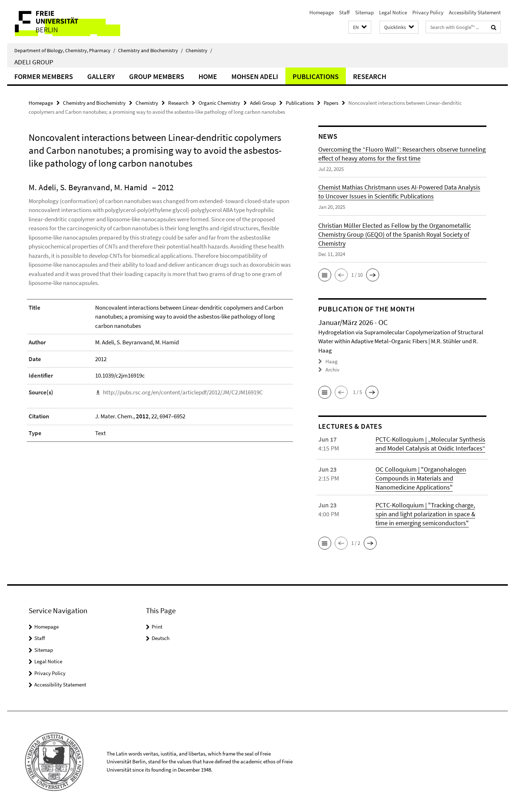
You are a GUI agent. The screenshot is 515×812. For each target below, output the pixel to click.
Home (208, 76)
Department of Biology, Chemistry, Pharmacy (65, 50)
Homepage (322, 12)
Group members (157, 76)
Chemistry (199, 50)
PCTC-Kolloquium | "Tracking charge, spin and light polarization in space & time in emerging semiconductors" (425, 514)
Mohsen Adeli (255, 76)
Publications (316, 76)
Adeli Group (34, 62)
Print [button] (157, 626)
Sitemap (364, 12)
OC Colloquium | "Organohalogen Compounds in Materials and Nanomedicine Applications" (421, 478)
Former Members (44, 76)
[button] (360, 27)
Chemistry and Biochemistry (150, 50)
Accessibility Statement (475, 12)
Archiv (332, 370)
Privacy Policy (428, 12)
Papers (331, 103)
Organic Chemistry (219, 103)
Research (370, 76)
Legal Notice (393, 12)
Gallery (101, 76)
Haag (332, 361)
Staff (344, 12)
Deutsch (161, 638)
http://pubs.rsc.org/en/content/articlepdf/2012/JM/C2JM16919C (183, 392)
